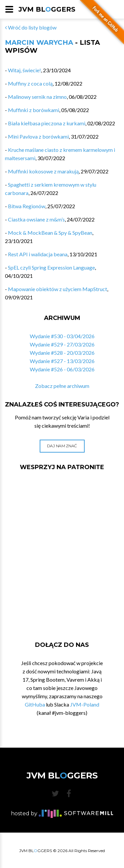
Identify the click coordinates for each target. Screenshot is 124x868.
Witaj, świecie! (24, 70)
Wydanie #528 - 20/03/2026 (62, 353)
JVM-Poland (85, 704)
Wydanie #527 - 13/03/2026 (62, 361)
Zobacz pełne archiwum (62, 386)
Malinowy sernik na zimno (37, 97)
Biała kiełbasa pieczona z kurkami (47, 123)
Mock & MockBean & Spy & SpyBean (50, 233)
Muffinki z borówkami (34, 110)
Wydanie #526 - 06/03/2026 (62, 369)
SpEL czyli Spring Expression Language (51, 267)
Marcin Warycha (39, 42)
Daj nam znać (62, 446)
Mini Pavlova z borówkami (38, 136)
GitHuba (35, 704)
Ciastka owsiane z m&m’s (36, 219)
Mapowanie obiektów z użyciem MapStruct (58, 289)
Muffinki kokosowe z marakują (43, 171)
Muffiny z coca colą (30, 83)
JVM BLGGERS (47, 9)
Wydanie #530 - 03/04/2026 (62, 336)
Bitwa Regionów (27, 206)
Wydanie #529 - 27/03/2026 (62, 344)
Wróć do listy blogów (31, 27)
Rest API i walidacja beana (38, 254)
